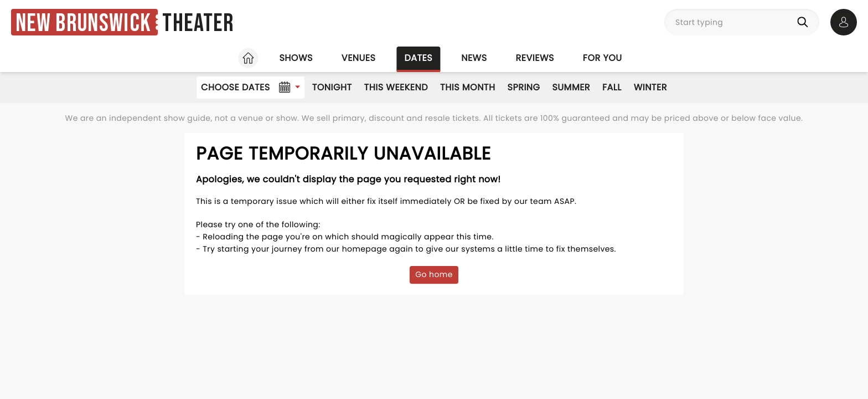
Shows (296, 58)
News (474, 58)
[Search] (805, 22)
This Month (467, 87)
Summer (571, 87)
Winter (650, 87)
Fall (612, 87)
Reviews (535, 58)
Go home (434, 274)
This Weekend (396, 87)
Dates (418, 58)
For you (603, 58)
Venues (359, 58)
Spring (524, 87)
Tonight (332, 87)
